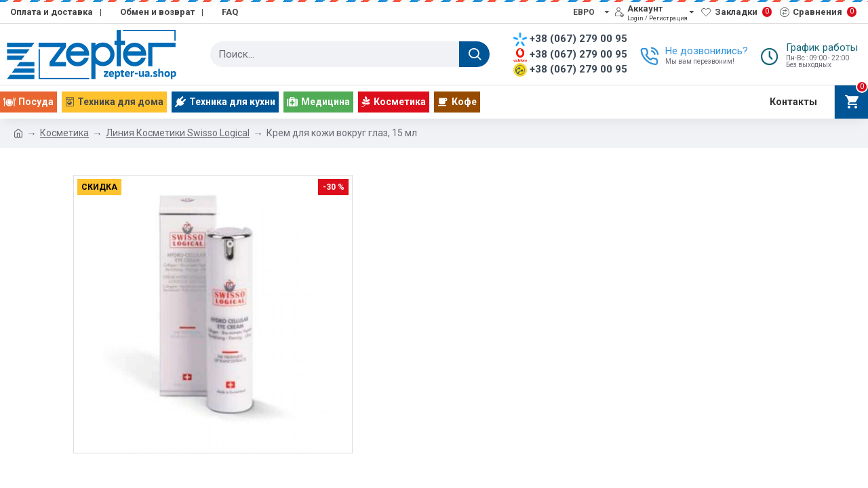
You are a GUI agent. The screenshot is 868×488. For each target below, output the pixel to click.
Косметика (64, 133)
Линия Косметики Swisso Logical (178, 133)
